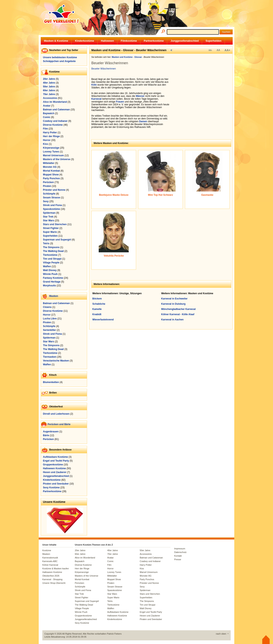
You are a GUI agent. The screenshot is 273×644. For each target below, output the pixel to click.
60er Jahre (49, 90)
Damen (143, 121)
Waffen (47, 266)
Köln (94, 85)
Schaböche (99, 304)
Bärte (46, 435)
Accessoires (50, 98)
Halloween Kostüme (54, 468)
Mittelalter (49, 163)
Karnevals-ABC (50, 561)
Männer (140, 96)
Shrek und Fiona (52, 205)
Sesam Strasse (52, 198)
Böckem (97, 299)
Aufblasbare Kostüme (55, 457)
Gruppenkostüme (53, 465)
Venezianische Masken (56, 361)
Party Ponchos (51, 178)
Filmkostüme (129, 41)
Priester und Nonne (54, 190)
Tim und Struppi (52, 259)
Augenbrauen (51, 432)
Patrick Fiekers (114, 634)
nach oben (221, 634)
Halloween (107, 41)
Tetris (46, 243)
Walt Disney (50, 270)
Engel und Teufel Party (56, 461)
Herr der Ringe (51, 136)
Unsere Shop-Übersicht (54, 583)
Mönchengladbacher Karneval (179, 309)
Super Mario (50, 232)
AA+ (227, 50)
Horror (47, 140)
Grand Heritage (52, 282)
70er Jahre (49, 94)
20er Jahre (49, 79)
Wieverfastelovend (103, 320)
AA (218, 50)
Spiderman (49, 213)
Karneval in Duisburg (173, 304)
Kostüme (47, 550)
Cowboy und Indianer (55, 121)
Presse (178, 559)
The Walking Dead (53, 251)
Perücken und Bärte (59, 424)
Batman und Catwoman (56, 110)
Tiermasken (50, 357)
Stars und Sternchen (55, 224)
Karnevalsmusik (50, 558)
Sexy (46, 201)
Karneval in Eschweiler (175, 299)
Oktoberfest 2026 (51, 576)
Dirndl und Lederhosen (56, 414)
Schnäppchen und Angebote (59, 61)
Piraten (47, 186)
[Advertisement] (202, 103)
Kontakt (178, 556)
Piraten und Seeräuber (56, 484)
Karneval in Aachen (172, 320)
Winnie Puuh (50, 274)
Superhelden (213, 41)
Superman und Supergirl (57, 240)
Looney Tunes (51, 152)
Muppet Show (51, 175)
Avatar (47, 106)
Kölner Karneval (50, 565)
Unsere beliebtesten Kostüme (60, 57)
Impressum (180, 549)
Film (45, 129)
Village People (51, 263)
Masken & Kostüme (56, 41)
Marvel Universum (53, 155)
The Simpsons (51, 247)
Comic (47, 117)
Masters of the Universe (57, 159)
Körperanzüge (51, 148)
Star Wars (49, 221)
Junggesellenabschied (185, 41)
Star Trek (48, 217)
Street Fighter (51, 228)
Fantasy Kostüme (53, 278)
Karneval (96, 99)
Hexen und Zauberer (55, 472)
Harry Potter (50, 133)
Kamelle (97, 309)
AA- (210, 50)
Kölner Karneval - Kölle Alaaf (178, 314)
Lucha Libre (50, 319)
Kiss (45, 144)
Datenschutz (180, 552)
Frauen (120, 102)
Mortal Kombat (51, 171)
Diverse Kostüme (53, 125)
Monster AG (50, 167)
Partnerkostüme (154, 41)
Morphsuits (49, 286)
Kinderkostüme (85, 41)
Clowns (47, 307)
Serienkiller (49, 330)
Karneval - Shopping (52, 579)
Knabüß (97, 314)
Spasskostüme (52, 209)
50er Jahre (49, 87)
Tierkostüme (50, 255)
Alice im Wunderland (55, 102)
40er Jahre (49, 83)
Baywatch (49, 113)
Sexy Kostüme (51, 488)
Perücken (48, 182)
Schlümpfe (49, 194)
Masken (54, 296)
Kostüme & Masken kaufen (56, 568)
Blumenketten (51, 382)
